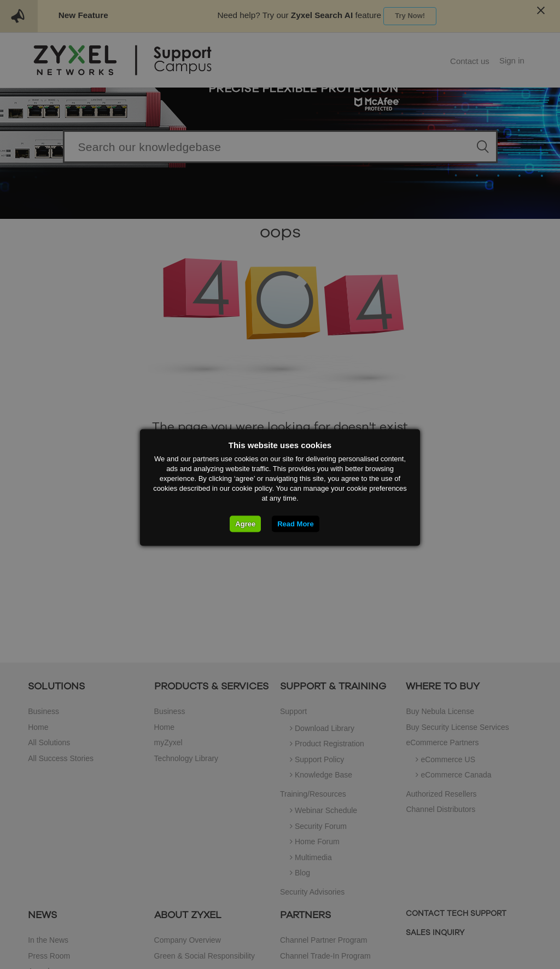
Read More (295, 523)
